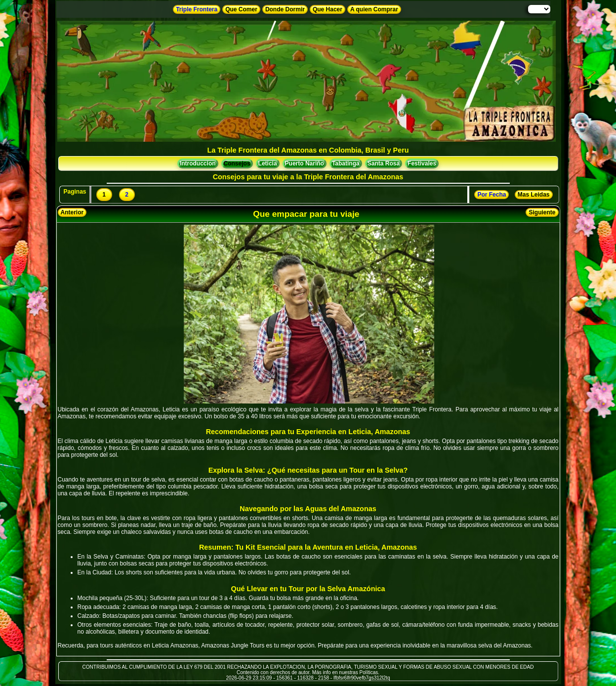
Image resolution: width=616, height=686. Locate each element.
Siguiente (542, 212)
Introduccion (198, 163)
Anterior (72, 212)
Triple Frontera (197, 9)
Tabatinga (346, 163)
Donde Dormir (285, 9)
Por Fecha (492, 195)
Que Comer (241, 9)
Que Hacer (328, 9)
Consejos (237, 163)
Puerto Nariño (305, 163)
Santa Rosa (384, 163)
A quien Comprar (374, 9)
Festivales (422, 163)
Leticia (268, 163)
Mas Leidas (534, 195)
